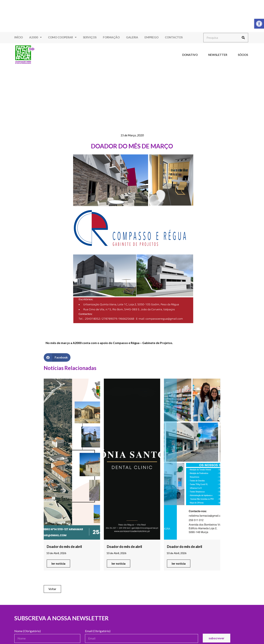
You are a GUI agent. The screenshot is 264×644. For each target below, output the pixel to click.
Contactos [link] (174, 37)
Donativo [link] (190, 55)
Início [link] (19, 37)
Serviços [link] (90, 37)
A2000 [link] (35, 37)
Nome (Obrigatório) (28, 631)
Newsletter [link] (218, 55)
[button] (57, 357)
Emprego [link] (152, 37)
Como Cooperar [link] (62, 37)
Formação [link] (111, 37)
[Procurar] (243, 38)
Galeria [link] (132, 37)
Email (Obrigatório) (98, 631)
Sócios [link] (243, 55)
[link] (259, 24)
